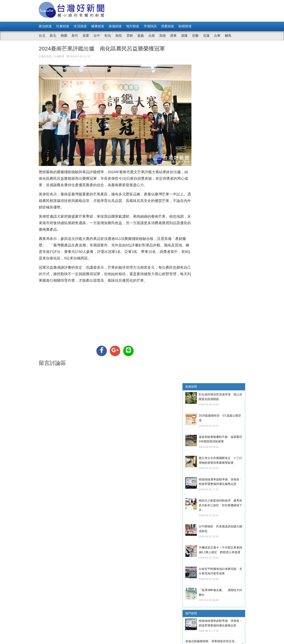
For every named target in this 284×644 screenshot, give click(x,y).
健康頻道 (98, 26)
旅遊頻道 (115, 26)
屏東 (173, 36)
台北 (42, 36)
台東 (217, 36)
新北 (53, 36)
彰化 (108, 36)
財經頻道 (185, 26)
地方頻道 (133, 26)
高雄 (162, 36)
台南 (152, 36)
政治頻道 (45, 26)
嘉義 (141, 36)
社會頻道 (63, 26)
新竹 (75, 36)
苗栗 (86, 36)
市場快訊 (150, 26)
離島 (228, 36)
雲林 (130, 36)
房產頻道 (168, 26)
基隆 (184, 36)
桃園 (64, 36)
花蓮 (206, 36)
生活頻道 (80, 26)
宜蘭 (195, 36)
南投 (119, 36)
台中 (97, 36)
